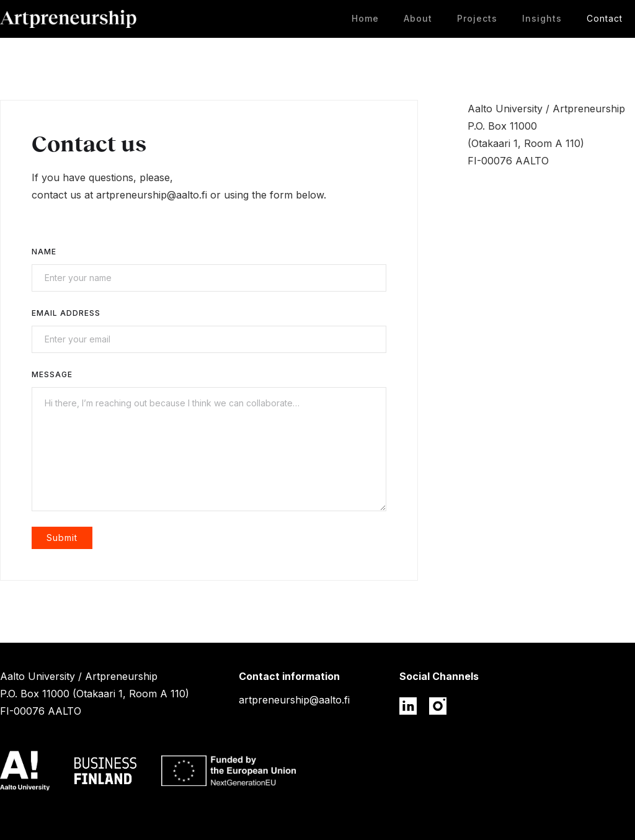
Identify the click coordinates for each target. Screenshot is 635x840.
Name (44, 252)
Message (52, 374)
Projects (477, 18)
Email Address (66, 313)
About (418, 18)
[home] (68, 19)
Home (365, 18)
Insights (542, 18)
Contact (605, 18)
